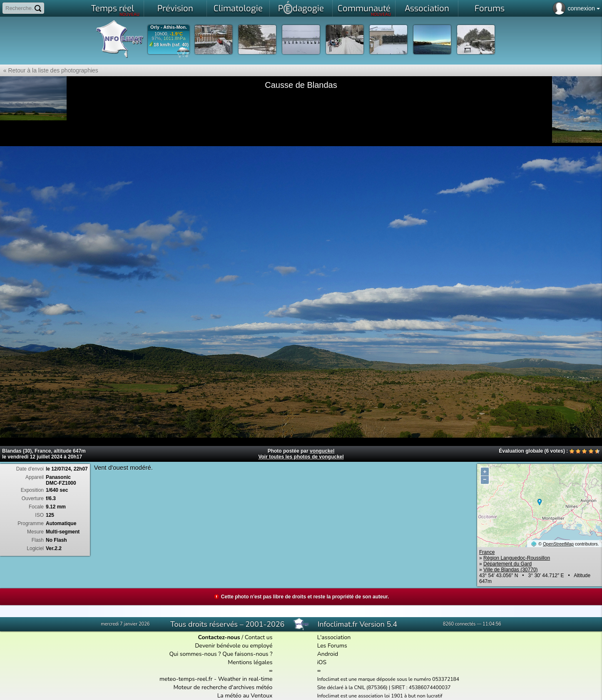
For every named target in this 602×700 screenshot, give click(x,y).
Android (328, 654)
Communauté (364, 10)
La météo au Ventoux (245, 696)
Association (427, 9)
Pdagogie (301, 7)
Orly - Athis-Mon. (169, 27)
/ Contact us (235, 637)
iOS (322, 662)
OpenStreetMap (558, 544)
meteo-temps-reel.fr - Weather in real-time (216, 679)
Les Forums (332, 646)
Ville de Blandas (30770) (511, 570)
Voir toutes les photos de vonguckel (301, 457)
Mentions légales (250, 662)
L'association (334, 637)
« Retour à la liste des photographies (49, 70)
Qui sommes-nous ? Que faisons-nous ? (221, 654)
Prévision (175, 9)
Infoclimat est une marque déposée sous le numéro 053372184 (388, 679)
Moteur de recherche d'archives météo (223, 687)
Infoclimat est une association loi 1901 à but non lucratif (380, 696)
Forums (490, 9)
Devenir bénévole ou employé (234, 646)
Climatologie (238, 9)
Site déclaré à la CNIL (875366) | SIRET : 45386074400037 (384, 688)
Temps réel (116, 10)
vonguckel (322, 451)
